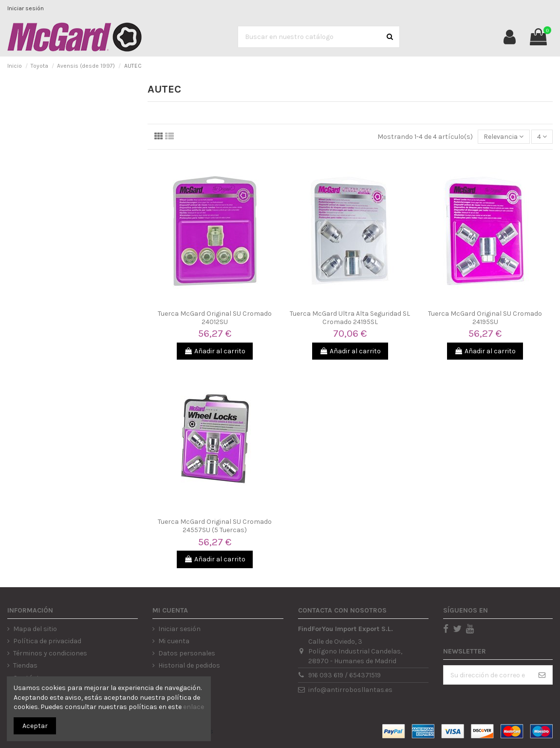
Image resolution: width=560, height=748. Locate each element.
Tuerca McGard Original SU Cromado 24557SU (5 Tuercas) (215, 526)
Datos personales (187, 653)
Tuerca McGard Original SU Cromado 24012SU (215, 318)
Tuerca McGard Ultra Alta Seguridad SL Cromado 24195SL (350, 318)
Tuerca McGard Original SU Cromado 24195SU (485, 318)
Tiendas (25, 665)
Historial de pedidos (189, 665)
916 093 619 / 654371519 (345, 675)
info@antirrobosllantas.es (350, 690)
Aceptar (35, 726)
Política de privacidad (47, 641)
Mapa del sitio (35, 629)
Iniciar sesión (26, 8)
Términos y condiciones (50, 653)
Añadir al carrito (215, 351)
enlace (194, 707)
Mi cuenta (174, 641)
